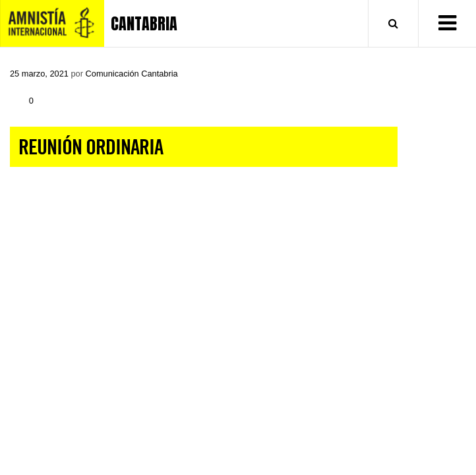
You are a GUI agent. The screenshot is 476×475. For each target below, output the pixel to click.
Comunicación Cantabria (132, 74)
